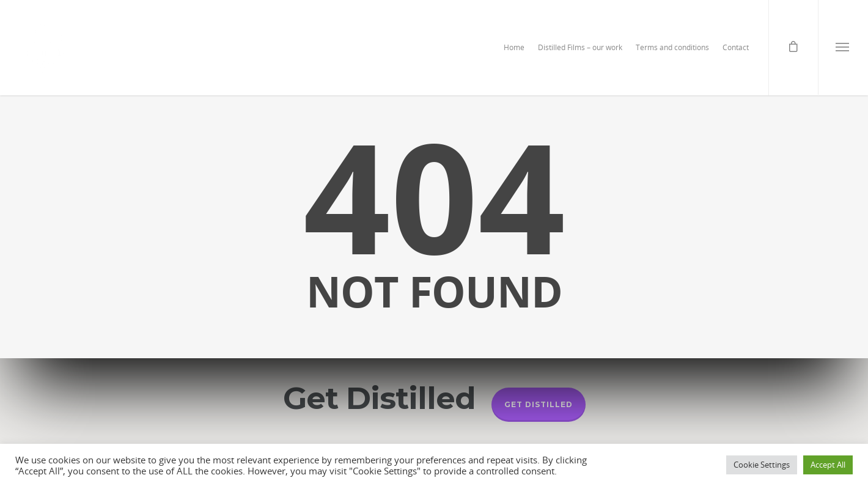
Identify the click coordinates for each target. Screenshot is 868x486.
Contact (736, 47)
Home (514, 47)
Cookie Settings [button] (762, 465)
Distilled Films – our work (580, 47)
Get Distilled (539, 404)
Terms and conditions (672, 47)
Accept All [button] (828, 465)
